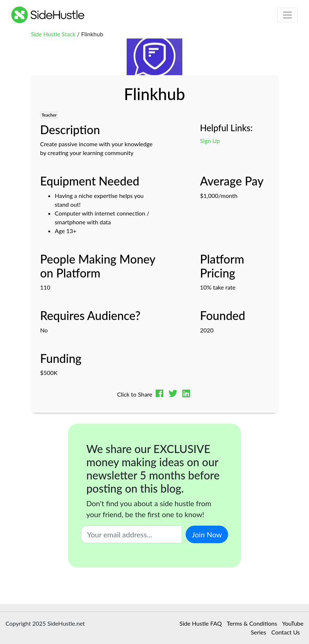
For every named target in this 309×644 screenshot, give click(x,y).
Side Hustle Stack (53, 34)
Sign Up (210, 141)
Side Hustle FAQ (200, 623)
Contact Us (286, 632)
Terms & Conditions (252, 623)
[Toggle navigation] (287, 15)
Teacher (49, 115)
